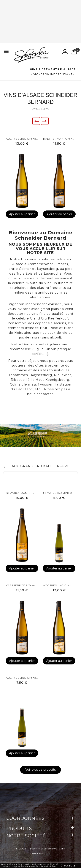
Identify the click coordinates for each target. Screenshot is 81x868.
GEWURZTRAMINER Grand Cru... (22, 493)
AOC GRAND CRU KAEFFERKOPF (40, 466)
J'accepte (68, 865)
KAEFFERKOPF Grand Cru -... (59, 139)
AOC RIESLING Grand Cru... (22, 139)
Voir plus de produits (40, 770)
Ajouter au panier (22, 214)
